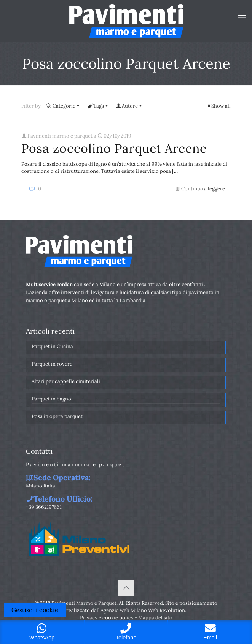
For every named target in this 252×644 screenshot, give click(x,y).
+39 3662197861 (44, 507)
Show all (219, 106)
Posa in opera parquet (57, 416)
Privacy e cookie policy (107, 618)
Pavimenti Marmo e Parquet (84, 603)
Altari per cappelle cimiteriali (66, 381)
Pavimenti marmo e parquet (60, 136)
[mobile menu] (242, 15)
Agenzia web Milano (124, 610)
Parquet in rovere (52, 364)
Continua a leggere (203, 189)
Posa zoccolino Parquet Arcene (114, 148)
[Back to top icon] (126, 588)
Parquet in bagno (51, 399)
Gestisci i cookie (35, 610)
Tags (98, 106)
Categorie (63, 106)
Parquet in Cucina (52, 346)
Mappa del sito (155, 618)
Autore (129, 106)
